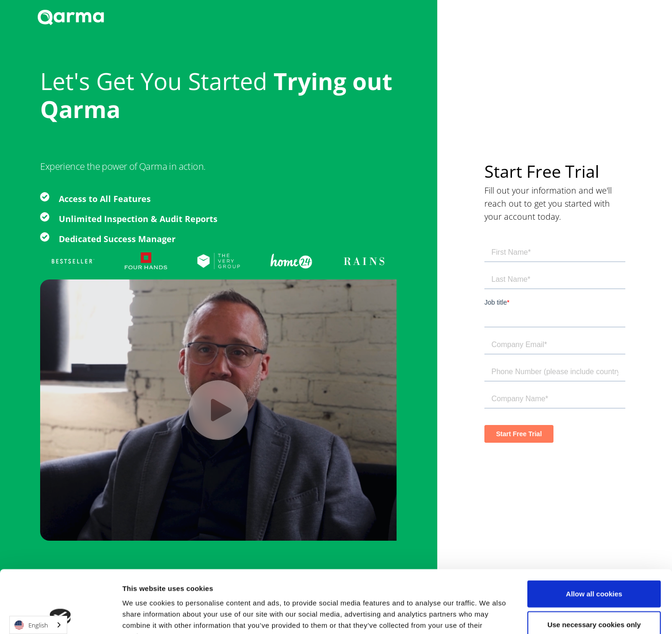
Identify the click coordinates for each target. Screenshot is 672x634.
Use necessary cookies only (594, 566)
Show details (479, 616)
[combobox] (38, 625)
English (31, 625)
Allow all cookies (594, 535)
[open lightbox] (218, 410)
